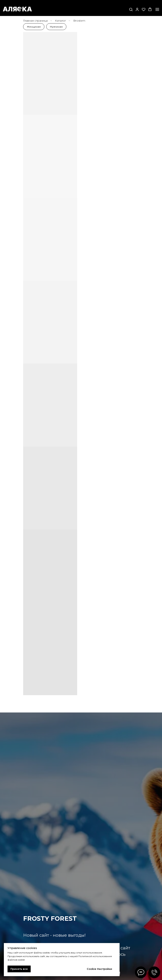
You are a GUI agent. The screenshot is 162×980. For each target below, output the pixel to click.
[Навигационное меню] (157, 9)
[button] (131, 9)
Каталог (60, 21)
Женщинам (34, 27)
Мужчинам (56, 27)
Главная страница (35, 21)
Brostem (79, 21)
